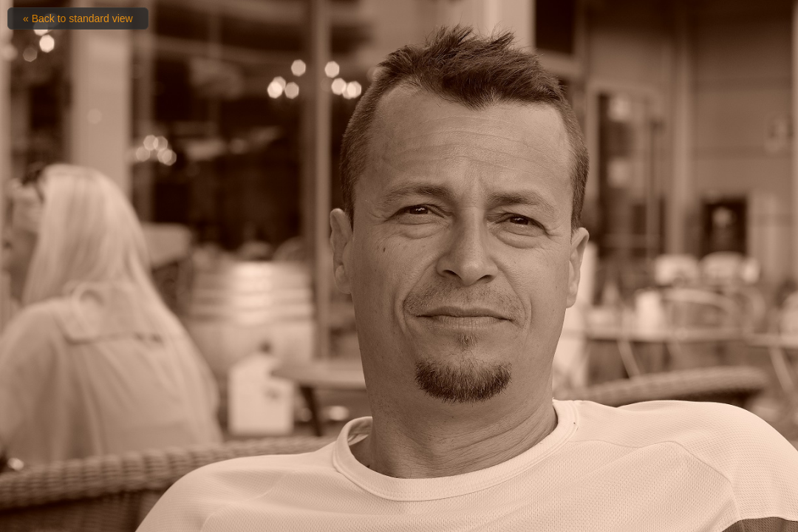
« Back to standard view (78, 18)
